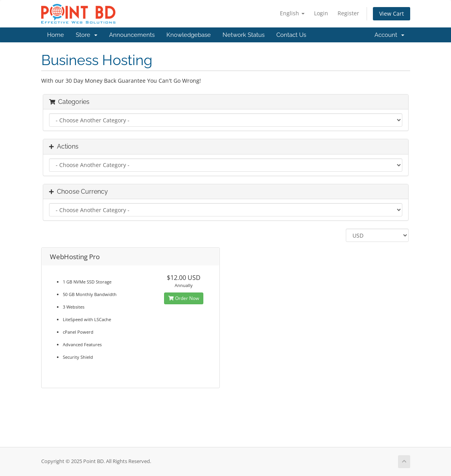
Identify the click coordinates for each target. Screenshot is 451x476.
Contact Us (291, 35)
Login (321, 13)
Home (56, 35)
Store (87, 35)
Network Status (244, 35)
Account (389, 35)
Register (348, 13)
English (292, 13)
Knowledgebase (189, 35)
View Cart (392, 14)
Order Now (184, 298)
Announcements (132, 35)
